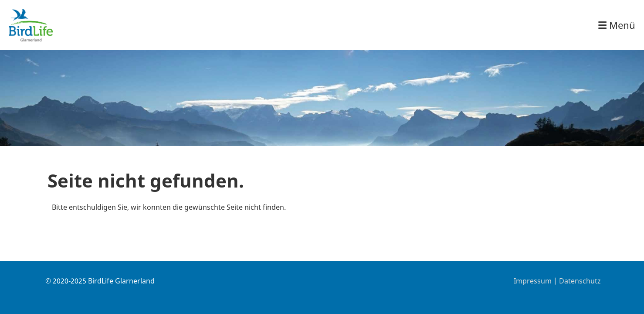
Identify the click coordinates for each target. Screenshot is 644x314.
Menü (617, 25)
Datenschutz (580, 281)
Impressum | (536, 281)
